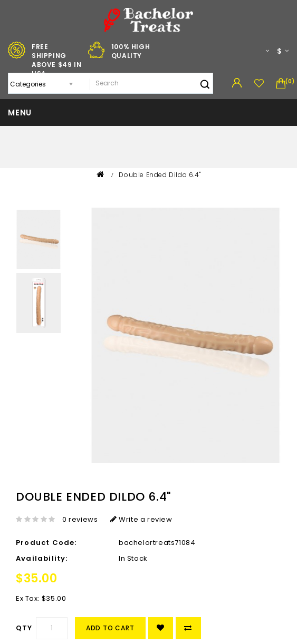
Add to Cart (110, 628)
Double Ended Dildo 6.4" (160, 175)
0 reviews (80, 519)
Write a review (141, 519)
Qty (24, 628)
